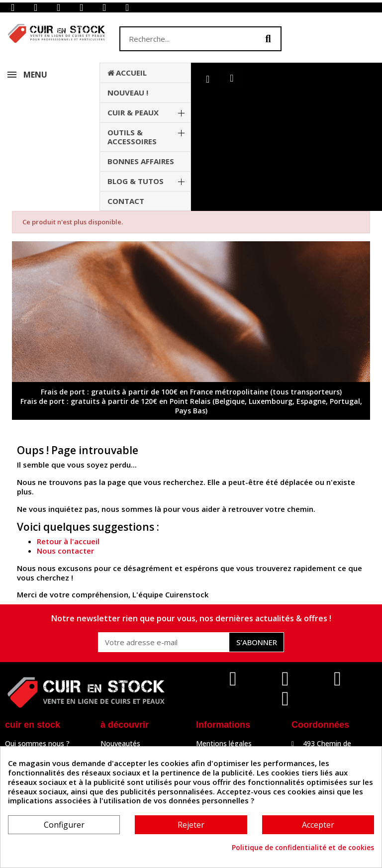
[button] (232, 78)
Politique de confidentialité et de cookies (303, 848)
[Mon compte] (208, 79)
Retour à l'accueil (68, 541)
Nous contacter (65, 551)
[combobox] (182, 39)
